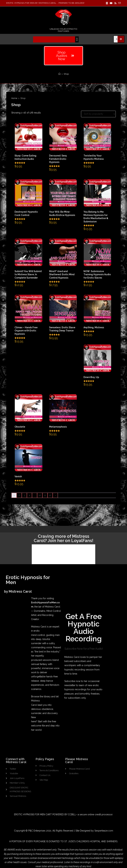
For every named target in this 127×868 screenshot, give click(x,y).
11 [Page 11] (45, 495)
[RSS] (115, 3)
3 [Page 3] (24, 495)
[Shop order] (98, 114)
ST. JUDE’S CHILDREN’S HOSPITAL (82, 837)
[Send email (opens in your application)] (119, 3)
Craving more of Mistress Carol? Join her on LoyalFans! (63, 538)
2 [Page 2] (19, 495)
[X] (107, 3)
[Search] (121, 39)
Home (14, 98)
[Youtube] (111, 3)
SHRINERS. (112, 837)
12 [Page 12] (50, 495)
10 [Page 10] (40, 495)
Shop (66, 74)
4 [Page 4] (29, 495)
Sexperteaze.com (104, 826)
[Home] (59, 74)
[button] (77, 39)
